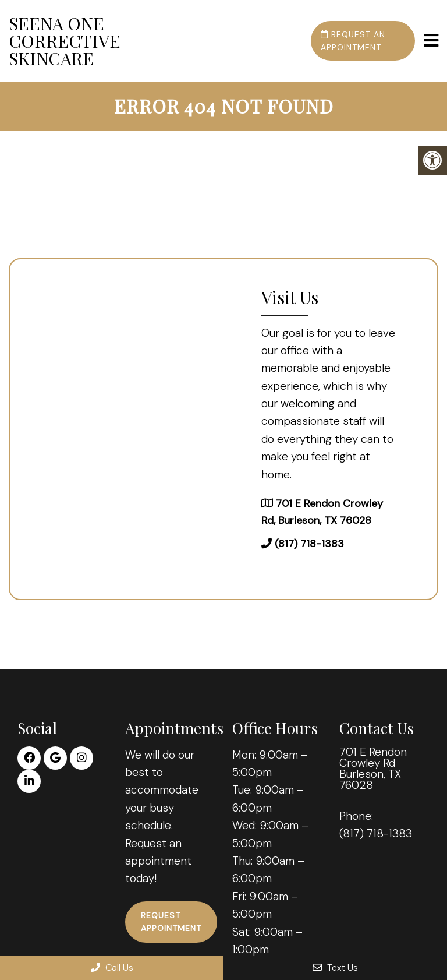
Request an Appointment (353, 41)
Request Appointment (171, 922)
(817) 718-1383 (309, 544)
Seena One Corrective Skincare (65, 41)
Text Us (335, 967)
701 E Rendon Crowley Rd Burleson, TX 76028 (373, 769)
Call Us (112, 967)
